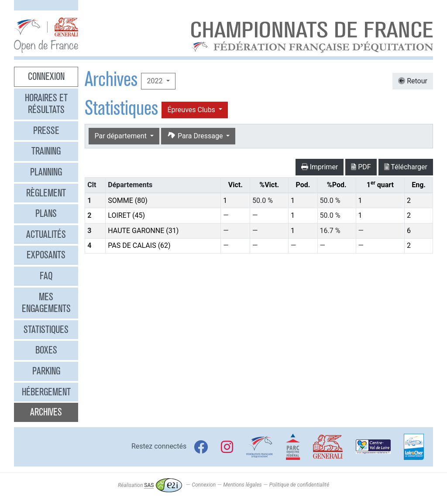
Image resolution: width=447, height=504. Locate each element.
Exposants (46, 255)
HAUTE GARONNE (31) (143, 231)
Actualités (46, 234)
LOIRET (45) (126, 215)
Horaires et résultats (46, 104)
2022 (155, 81)
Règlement (46, 193)
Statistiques (46, 329)
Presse (46, 130)
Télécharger (406, 167)
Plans (46, 213)
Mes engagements (46, 303)
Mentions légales (242, 485)
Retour (413, 81)
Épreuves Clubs (192, 110)
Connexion (46, 76)
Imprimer (320, 167)
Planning (46, 172)
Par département (121, 136)
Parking (46, 371)
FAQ (46, 276)
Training (46, 151)
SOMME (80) (128, 201)
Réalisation (150, 485)
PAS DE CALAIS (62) (139, 245)
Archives (46, 412)
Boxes (46, 350)
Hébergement (46, 392)
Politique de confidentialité (299, 485)
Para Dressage (196, 136)
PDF (361, 167)
